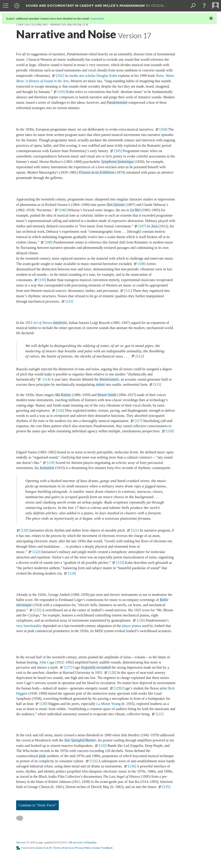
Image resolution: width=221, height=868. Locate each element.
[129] (118, 688)
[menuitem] (6, 6)
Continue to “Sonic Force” (37, 805)
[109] (142, 264)
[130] (43, 704)
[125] (37, 610)
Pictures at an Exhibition (97, 172)
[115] (157, 384)
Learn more (97, 18)
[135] (166, 787)
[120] (25, 530)
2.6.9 (47, 848)
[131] (160, 714)
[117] (138, 421)
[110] (42, 280)
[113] (140, 356)
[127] (68, 667)
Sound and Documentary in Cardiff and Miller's (85, 6)
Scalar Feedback (103, 848)
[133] (94, 761)
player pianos (131, 626)
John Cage (47, 662)
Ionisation (47, 468)
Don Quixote (116, 205)
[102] (60, 76)
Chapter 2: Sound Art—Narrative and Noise (49, 25)
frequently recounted (96, 667)
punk (42, 756)
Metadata (91, 842)
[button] (204, 6)
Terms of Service (63, 848)
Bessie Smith (107, 395)
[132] (103, 746)
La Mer (136, 210)
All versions (76, 842)
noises (100, 384)
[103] (62, 92)
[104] (163, 129)
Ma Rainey (63, 395)
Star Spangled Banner (80, 740)
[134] (132, 766)
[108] (49, 242)
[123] (120, 563)
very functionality (29, 626)
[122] (36, 552)
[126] (141, 620)
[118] (170, 431)
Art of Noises (43, 323)
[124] (72, 573)
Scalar (39, 848)
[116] (60, 410)
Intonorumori (109, 379)
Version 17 (23, 842)
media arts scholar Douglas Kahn (93, 76)
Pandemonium (117, 102)
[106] (63, 210)
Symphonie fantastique (117, 162)
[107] (142, 226)
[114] (46, 379)
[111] (128, 291)
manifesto (60, 323)
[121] (135, 530)
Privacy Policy (83, 848)
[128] (112, 673)
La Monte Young (108, 704)
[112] (69, 301)
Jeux (155, 226)
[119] (51, 463)
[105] (118, 151)
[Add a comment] (22, 818)
